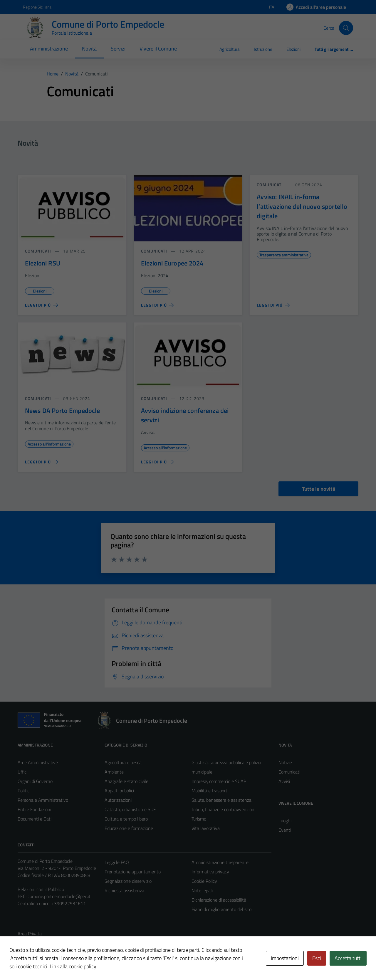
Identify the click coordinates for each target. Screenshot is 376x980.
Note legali (202, 890)
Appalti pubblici (119, 791)
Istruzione (263, 49)
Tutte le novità (319, 489)
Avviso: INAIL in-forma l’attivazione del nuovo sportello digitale (302, 206)
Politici (24, 791)
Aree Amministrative (38, 762)
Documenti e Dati (35, 819)
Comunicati (289, 772)
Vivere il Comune (158, 49)
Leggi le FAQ (117, 862)
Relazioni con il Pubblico (41, 889)
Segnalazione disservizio (128, 881)
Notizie (285, 762)
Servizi (118, 49)
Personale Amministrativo (43, 800)
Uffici (22, 772)
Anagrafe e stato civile (126, 781)
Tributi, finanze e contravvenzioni (223, 809)
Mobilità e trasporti (210, 791)
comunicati (38, 251)
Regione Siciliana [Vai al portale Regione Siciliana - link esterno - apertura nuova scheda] (37, 7)
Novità (89, 49)
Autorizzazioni (118, 800)
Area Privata (30, 934)
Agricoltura (230, 49)
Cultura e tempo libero (126, 819)
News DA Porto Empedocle (62, 411)
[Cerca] (346, 28)
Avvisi (284, 781)
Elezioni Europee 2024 (172, 263)
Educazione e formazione (129, 828)
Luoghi (285, 821)
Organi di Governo (35, 781)
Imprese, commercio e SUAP (219, 781)
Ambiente (114, 772)
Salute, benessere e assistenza (221, 800)
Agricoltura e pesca (123, 762)
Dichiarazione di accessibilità (219, 900)
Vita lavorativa (206, 828)
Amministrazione (49, 49)
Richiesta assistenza (124, 890)
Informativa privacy (210, 872)
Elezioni (293, 49)
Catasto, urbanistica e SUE (130, 809)
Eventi (285, 830)
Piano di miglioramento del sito (221, 909)
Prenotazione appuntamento (133, 872)
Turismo (199, 819)
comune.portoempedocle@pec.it (59, 896)
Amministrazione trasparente (220, 862)
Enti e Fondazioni (34, 809)
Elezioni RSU (43, 263)
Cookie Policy (204, 881)
